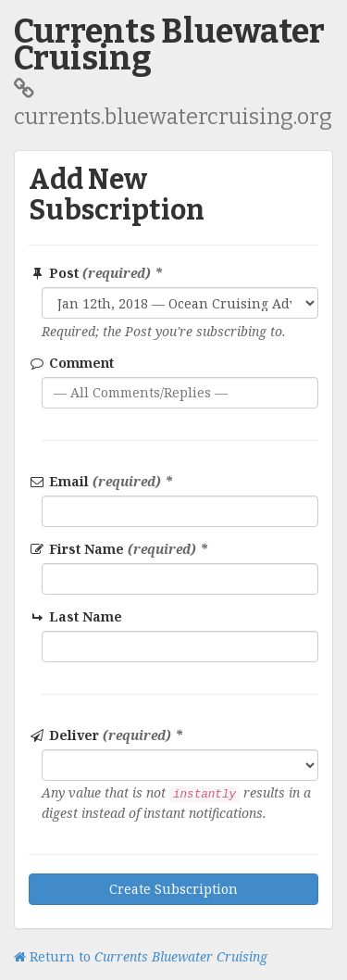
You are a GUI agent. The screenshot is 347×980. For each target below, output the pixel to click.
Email (101, 481)
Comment (71, 363)
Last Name (76, 616)
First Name (118, 549)
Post (96, 273)
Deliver (106, 735)
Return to (141, 956)
